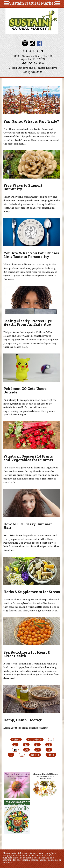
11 (15, 745)
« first (16, 739)
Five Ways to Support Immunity (23, 187)
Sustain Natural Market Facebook (40, 43)
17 (38, 750)
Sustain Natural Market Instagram (32, 43)
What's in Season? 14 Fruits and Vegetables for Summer (28, 458)
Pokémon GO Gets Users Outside (25, 390)
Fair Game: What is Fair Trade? (31, 121)
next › (35, 755)
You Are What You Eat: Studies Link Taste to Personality (31, 255)
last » (51, 755)
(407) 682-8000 (33, 72)
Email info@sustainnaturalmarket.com (25, 43)
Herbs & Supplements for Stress (32, 592)
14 (49, 745)
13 (37, 745)
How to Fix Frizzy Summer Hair (28, 526)
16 (26, 750)
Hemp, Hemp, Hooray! (23, 720)
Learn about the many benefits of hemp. (26, 728)
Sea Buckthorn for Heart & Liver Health (27, 654)
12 (26, 745)
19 (11, 755)
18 (49, 750)
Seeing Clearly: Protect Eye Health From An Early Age (28, 323)
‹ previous (35, 739)
